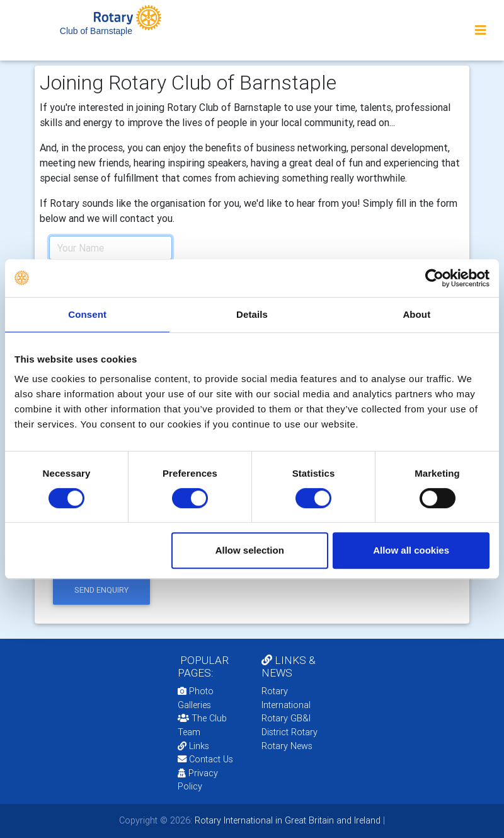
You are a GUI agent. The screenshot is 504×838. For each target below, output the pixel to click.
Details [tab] (252, 314)
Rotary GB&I (286, 718)
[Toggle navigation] (481, 30)
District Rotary (289, 732)
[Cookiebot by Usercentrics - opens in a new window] (434, 278)
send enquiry (101, 590)
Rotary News (287, 746)
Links (193, 746)
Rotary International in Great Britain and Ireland (286, 820)
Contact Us (205, 759)
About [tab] (416, 314)
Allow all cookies (411, 550)
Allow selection (250, 550)
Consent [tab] (87, 314)
